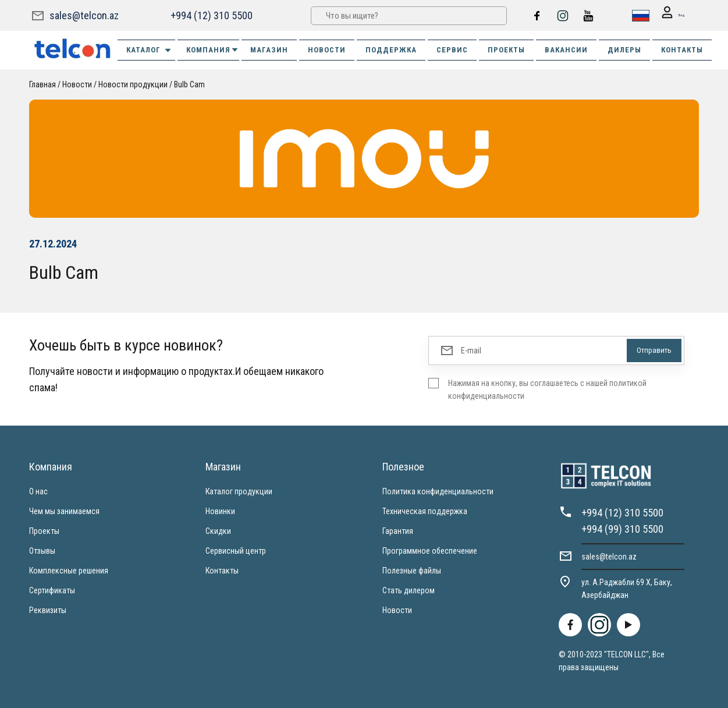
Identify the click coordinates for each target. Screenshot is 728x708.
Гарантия (398, 530)
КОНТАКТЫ (682, 49)
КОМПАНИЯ (213, 49)
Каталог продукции (239, 491)
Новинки (220, 511)
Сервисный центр (236, 550)
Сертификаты (52, 590)
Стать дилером (409, 590)
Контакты (222, 570)
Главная (42, 84)
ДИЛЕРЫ (624, 49)
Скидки (218, 530)
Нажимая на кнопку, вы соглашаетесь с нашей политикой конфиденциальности (547, 389)
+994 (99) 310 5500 (622, 528)
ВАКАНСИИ (566, 49)
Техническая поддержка (425, 511)
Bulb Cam (189, 84)
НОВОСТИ (327, 49)
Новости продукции (133, 84)
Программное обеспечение (430, 550)
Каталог (149, 49)
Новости (77, 84)
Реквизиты (48, 610)
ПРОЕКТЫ (506, 49)
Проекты (44, 530)
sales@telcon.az (84, 15)
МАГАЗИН (269, 49)
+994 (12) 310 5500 (210, 15)
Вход (667, 15)
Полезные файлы (412, 570)
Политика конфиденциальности (438, 491)
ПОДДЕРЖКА (391, 49)
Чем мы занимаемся (64, 511)
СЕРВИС (452, 49)
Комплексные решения (69, 570)
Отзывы (42, 550)
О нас (38, 491)
